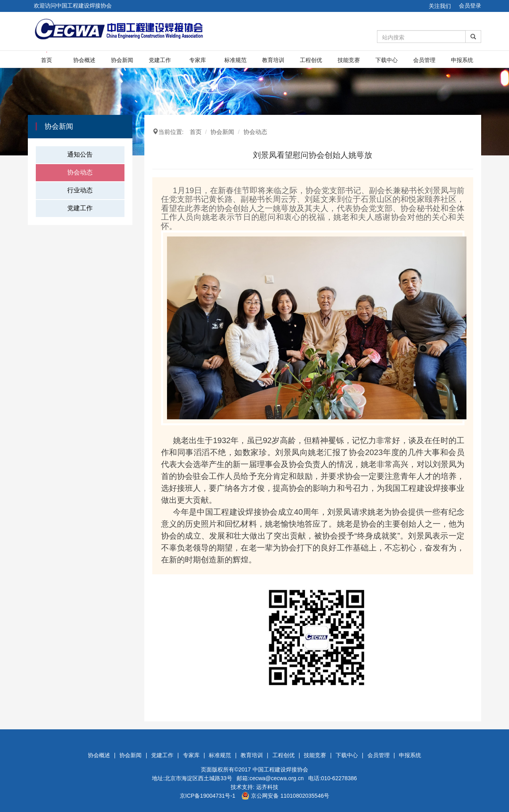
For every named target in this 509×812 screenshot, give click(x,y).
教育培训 (273, 60)
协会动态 (80, 172)
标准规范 (235, 60)
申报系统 (462, 60)
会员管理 (424, 60)
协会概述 (84, 60)
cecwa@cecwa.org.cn (276, 778)
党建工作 (160, 60)
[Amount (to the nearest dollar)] (422, 37)
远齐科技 (267, 787)
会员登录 (470, 6)
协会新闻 (122, 60)
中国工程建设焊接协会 (280, 769)
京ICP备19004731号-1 (208, 796)
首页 (47, 60)
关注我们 (440, 6)
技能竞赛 (349, 60)
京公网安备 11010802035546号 (285, 796)
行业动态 (80, 190)
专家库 (198, 60)
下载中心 (387, 60)
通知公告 (80, 154)
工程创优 (311, 60)
